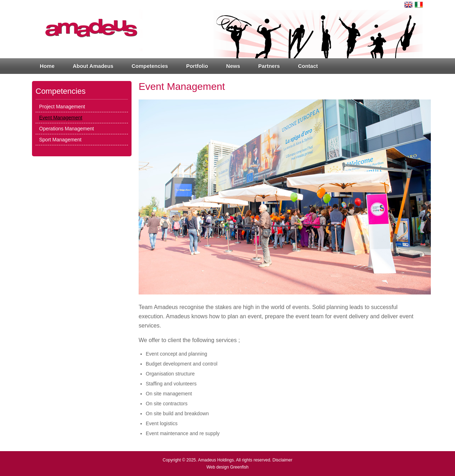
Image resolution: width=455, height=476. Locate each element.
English (408, 5)
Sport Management (60, 140)
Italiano (419, 5)
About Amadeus (93, 66)
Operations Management (66, 129)
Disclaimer (283, 460)
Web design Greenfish (228, 467)
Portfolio (197, 66)
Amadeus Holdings (216, 460)
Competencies (150, 66)
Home (47, 66)
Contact (308, 66)
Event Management (61, 118)
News (233, 66)
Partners (269, 66)
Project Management (62, 107)
